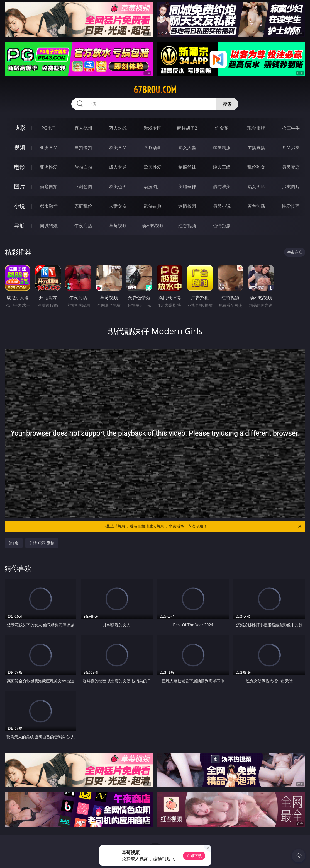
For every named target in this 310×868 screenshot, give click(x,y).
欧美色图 (118, 187)
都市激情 (49, 206)
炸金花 (222, 128)
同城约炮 (49, 226)
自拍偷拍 (83, 148)
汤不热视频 (153, 226)
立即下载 (194, 856)
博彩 (19, 128)
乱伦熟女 (256, 167)
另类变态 (291, 167)
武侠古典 (153, 206)
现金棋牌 (256, 128)
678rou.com (155, 90)
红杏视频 (187, 226)
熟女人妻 (187, 148)
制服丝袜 (187, 167)
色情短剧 (222, 226)
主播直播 (256, 148)
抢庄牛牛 (291, 128)
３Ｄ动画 (153, 148)
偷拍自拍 (83, 167)
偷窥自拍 (49, 187)
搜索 (227, 104)
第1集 (14, 543)
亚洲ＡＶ (49, 148)
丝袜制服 (222, 148)
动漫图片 (153, 187)
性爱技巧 (291, 206)
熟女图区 (256, 187)
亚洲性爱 (49, 167)
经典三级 (222, 167)
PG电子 (49, 128)
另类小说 (222, 206)
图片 (19, 186)
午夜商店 (83, 226)
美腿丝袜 (187, 187)
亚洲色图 (83, 187)
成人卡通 (118, 167)
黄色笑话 (256, 206)
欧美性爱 (153, 167)
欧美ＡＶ (118, 148)
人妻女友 (118, 206)
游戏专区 (153, 128)
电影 (19, 167)
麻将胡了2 (187, 128)
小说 (19, 206)
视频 (19, 147)
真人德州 (83, 128)
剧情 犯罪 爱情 (42, 543)
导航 (19, 225)
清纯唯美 (222, 187)
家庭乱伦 (83, 206)
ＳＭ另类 (291, 148)
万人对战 (118, 128)
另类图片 (291, 187)
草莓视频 (118, 226)
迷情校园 (187, 206)
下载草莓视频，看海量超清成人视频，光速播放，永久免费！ (202, 526)
